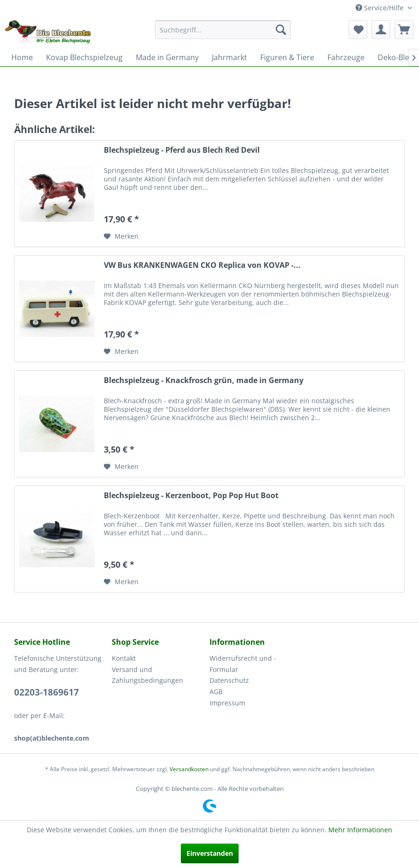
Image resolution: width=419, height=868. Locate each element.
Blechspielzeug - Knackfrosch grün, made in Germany (204, 380)
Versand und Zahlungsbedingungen (147, 675)
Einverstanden (210, 853)
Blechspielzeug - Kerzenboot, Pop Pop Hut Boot (191, 496)
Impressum (227, 703)
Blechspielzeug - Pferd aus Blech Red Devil (182, 150)
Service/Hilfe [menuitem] (380, 8)
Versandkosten (189, 769)
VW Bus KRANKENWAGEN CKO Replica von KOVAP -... (202, 265)
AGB (216, 692)
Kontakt (124, 658)
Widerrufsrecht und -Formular (243, 664)
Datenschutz (229, 680)
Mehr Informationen (360, 830)
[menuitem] (223, 30)
